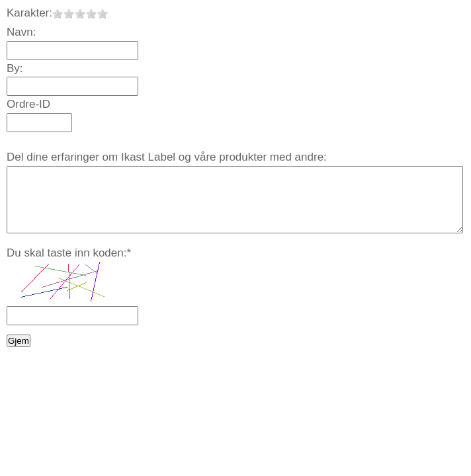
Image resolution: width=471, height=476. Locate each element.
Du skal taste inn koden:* (69, 253)
